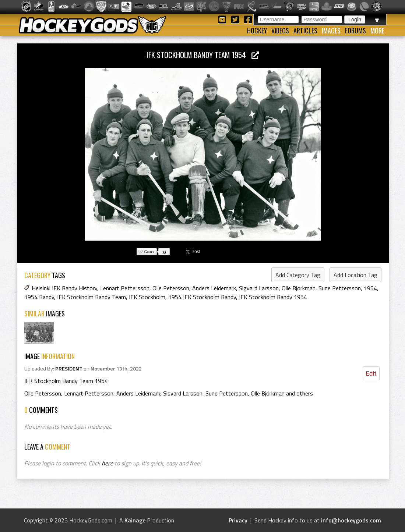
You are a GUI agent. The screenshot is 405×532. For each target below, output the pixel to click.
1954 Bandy (39, 297)
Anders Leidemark (214, 288)
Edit (371, 373)
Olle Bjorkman (299, 288)
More (377, 31)
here (107, 463)
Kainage (135, 520)
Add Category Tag (298, 275)
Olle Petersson (171, 288)
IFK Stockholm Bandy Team (91, 297)
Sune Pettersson (340, 288)
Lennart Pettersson (125, 288)
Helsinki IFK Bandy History (64, 288)
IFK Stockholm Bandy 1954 (273, 297)
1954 (370, 288)
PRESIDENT (69, 369)
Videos (280, 31)
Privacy (238, 520)
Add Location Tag (355, 275)
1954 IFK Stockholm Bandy (202, 297)
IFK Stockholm (147, 297)
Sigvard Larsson (259, 288)
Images (331, 31)
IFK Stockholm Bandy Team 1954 (203, 55)
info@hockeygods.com (351, 520)
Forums (355, 31)
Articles (305, 31)
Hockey (257, 31)
